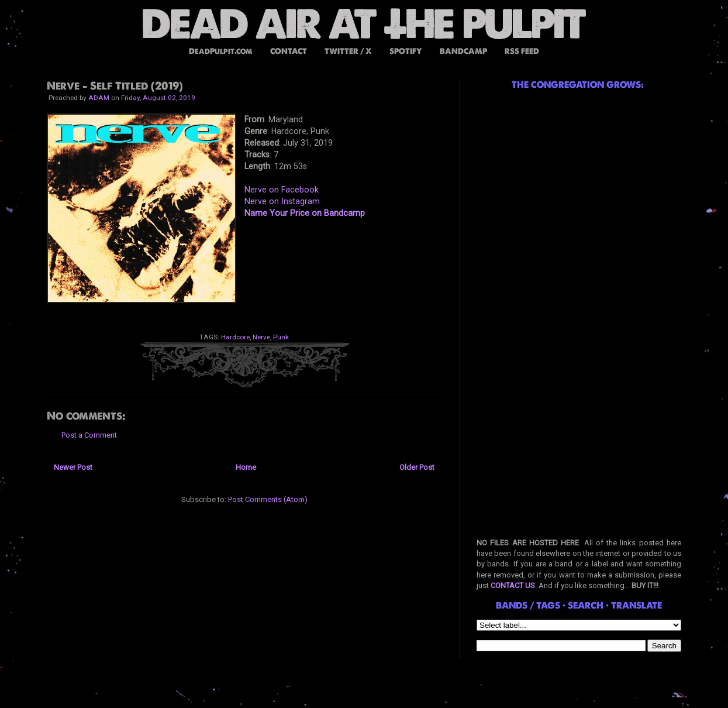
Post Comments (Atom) (268, 499)
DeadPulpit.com (221, 51)
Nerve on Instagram (282, 201)
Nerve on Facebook (282, 190)
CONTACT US (513, 585)
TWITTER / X (348, 51)
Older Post (417, 467)
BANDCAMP (463, 51)
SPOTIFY (406, 51)
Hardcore (235, 337)
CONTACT (289, 51)
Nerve (261, 337)
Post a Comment (89, 435)
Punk (281, 337)
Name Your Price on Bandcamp (305, 213)
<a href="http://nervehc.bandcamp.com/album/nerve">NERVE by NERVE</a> (339, 266)
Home (246, 467)
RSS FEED (522, 51)
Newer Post (73, 467)
